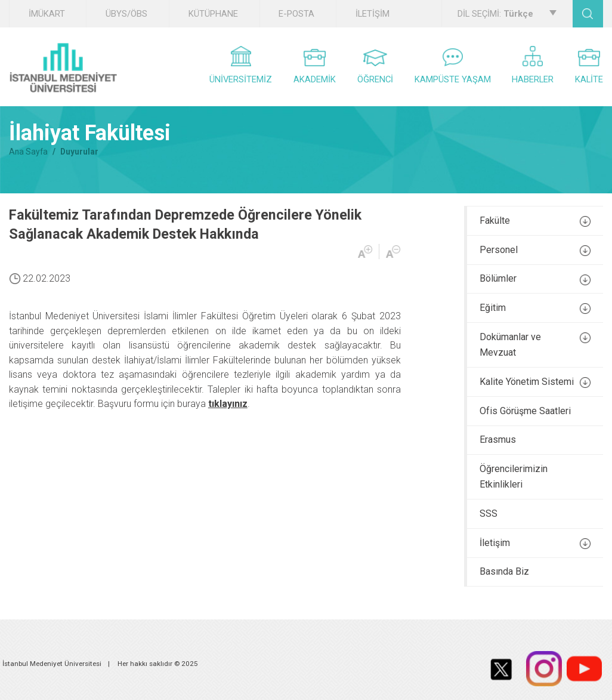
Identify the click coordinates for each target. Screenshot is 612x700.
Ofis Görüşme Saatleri (525, 411)
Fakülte (535, 221)
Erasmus (498, 440)
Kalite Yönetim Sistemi (535, 382)
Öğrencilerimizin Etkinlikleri (514, 477)
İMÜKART (47, 14)
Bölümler (535, 279)
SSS (489, 514)
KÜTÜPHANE (213, 14)
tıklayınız (228, 404)
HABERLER (533, 65)
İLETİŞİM (373, 14)
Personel (535, 250)
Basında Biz (504, 571)
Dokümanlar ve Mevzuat (535, 345)
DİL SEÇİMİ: (507, 14)
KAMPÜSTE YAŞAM (453, 67)
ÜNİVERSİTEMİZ (241, 65)
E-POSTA (296, 14)
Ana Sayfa (28, 152)
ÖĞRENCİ (375, 67)
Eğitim (535, 308)
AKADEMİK (315, 67)
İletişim (535, 543)
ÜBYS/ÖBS (126, 14)
